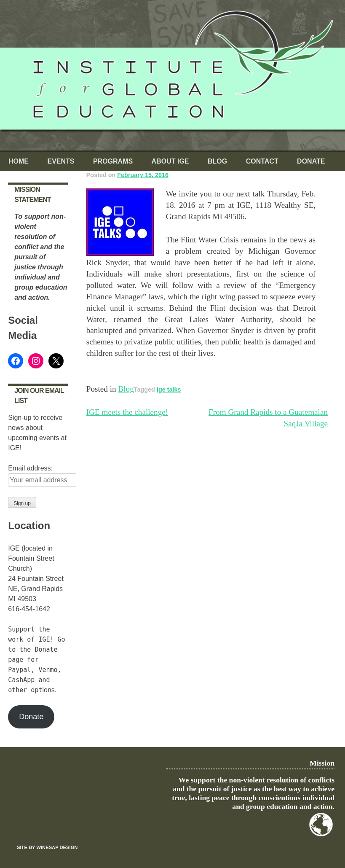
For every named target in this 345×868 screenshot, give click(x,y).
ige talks (169, 390)
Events (61, 161)
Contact (262, 161)
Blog (217, 161)
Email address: (30, 468)
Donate (311, 161)
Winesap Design (57, 847)
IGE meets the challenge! (127, 412)
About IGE (170, 161)
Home (19, 161)
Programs (113, 161)
